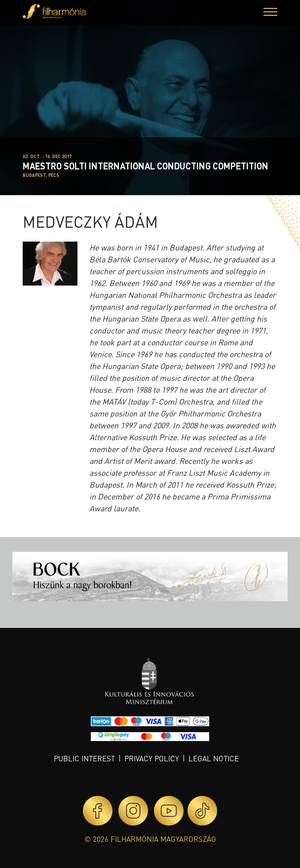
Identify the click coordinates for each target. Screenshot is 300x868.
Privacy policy (152, 758)
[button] (270, 13)
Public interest (84, 758)
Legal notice (214, 758)
